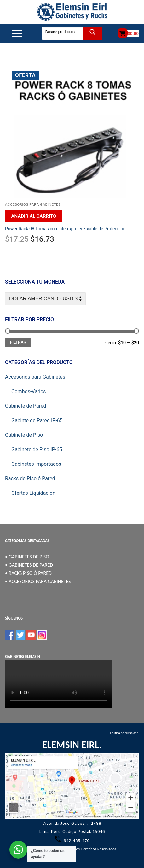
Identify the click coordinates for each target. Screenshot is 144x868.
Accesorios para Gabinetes (33, 204)
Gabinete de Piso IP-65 (37, 449)
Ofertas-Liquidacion (33, 493)
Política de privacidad (124, 733)
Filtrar (18, 342)
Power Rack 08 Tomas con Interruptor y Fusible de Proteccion (65, 229)
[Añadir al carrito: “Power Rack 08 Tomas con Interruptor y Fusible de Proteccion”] (34, 216)
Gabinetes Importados (36, 464)
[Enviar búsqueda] (92, 33)
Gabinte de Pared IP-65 (37, 420)
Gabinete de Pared (26, 406)
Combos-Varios (29, 391)
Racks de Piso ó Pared (30, 478)
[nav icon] (17, 33)
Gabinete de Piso (24, 435)
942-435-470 (76, 841)
